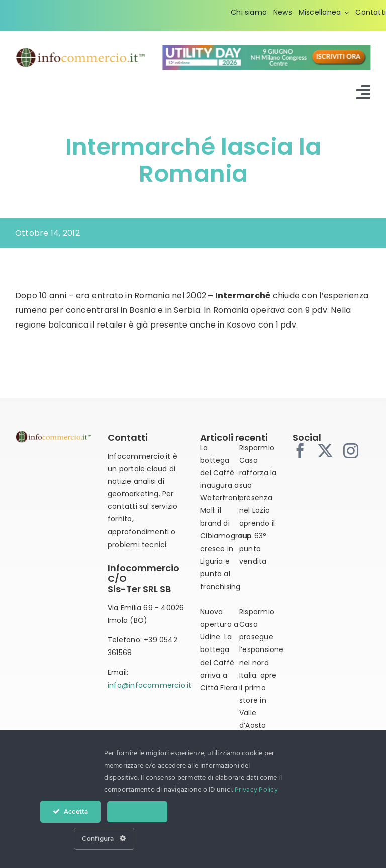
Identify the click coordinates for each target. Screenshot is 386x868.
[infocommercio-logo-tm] (80, 50)
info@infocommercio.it (150, 685)
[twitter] (325, 451)
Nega (137, 812)
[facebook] (300, 451)
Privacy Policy (256, 790)
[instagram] (351, 451)
